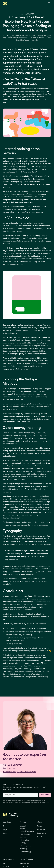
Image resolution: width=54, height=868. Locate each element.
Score (5, 833)
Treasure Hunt (25, 863)
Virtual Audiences (27, 831)
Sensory (40, 826)
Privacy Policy (45, 802)
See (4, 826)
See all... (40, 837)
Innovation (41, 830)
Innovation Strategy (24, 841)
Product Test (42, 833)
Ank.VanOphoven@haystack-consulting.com (20, 772)
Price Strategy (26, 852)
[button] (49, 3)
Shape (5, 830)
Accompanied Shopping (25, 847)
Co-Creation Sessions (25, 836)
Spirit (5, 863)
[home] (5, 3)
